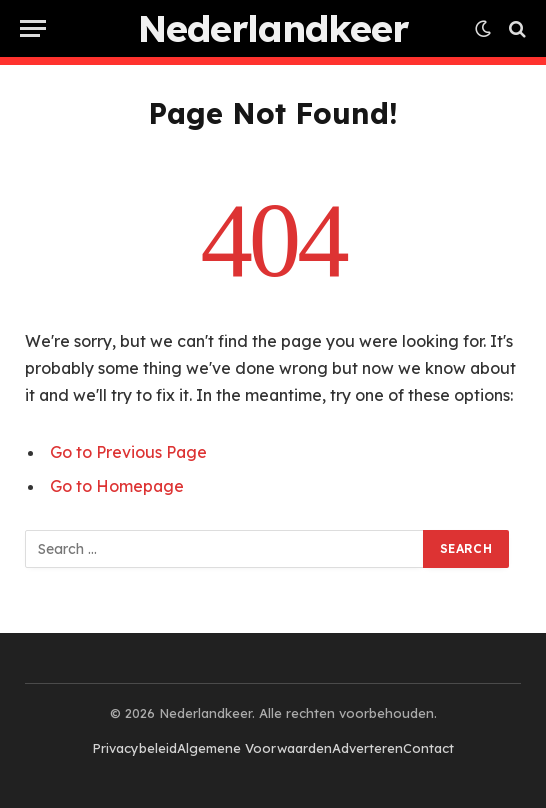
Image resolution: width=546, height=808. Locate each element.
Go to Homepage (117, 486)
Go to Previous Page (128, 452)
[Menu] (33, 28)
